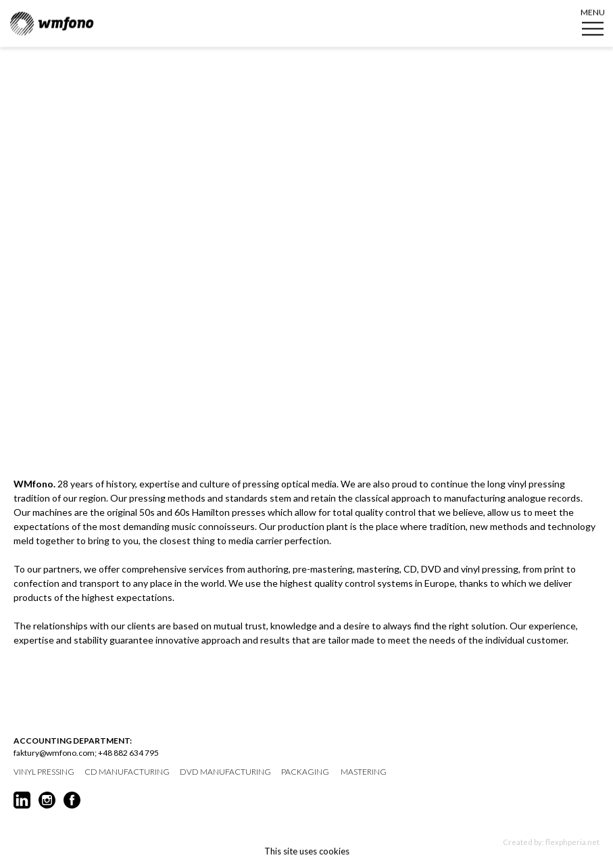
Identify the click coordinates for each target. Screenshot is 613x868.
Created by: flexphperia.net (551, 842)
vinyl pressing (44, 772)
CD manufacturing (127, 772)
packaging (305, 772)
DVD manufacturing (225, 772)
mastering (364, 772)
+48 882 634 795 (128, 753)
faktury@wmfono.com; (55, 753)
